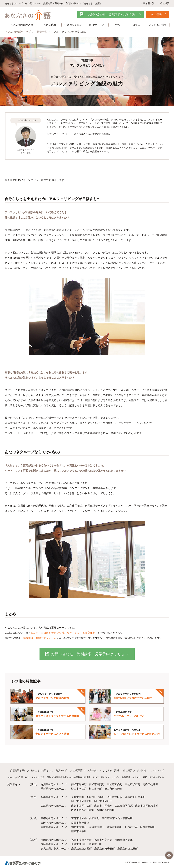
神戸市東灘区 (79, 827)
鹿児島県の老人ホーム (54, 849)
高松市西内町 (115, 784)
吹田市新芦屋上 (80, 823)
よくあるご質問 (111, 770)
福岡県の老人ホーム (52, 840)
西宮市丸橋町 (115, 827)
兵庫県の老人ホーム (52, 827)
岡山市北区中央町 (135, 797)
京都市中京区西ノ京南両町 (117, 818)
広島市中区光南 (103, 806)
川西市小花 (131, 827)
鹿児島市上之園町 (81, 849)
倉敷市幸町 (78, 797)
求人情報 (141, 770)
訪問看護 (78, 770)
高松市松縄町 (150, 784)
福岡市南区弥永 (124, 840)
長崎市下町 (95, 844)
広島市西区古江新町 (83, 810)
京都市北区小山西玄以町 (85, 818)
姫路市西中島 (79, 831)
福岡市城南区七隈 (81, 840)
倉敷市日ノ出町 (95, 797)
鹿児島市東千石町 (104, 849)
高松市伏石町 (133, 784)
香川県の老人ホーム (52, 784)
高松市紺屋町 (79, 784)
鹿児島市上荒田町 (128, 849)
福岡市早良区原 (103, 840)
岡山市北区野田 (103, 801)
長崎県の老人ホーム (52, 844)
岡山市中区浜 (115, 797)
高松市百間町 (97, 784)
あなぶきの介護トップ (18, 32)
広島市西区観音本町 (147, 806)
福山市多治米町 (106, 810)
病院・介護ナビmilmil (133, 144)
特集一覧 (42, 32)
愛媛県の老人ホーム (52, 789)
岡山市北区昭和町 (81, 801)
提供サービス (62, 770)
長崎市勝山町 (79, 844)
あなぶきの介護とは (41, 770)
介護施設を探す (18, 770)
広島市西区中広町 (81, 806)
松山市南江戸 (79, 789)
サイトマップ (157, 770)
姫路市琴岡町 (148, 827)
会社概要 (163, 3)
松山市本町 (95, 789)
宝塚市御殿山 (97, 827)
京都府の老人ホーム (52, 818)
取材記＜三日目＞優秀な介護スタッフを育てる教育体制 (63, 633)
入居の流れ (93, 770)
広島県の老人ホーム (52, 806)
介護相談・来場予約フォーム (40, 638)
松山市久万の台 (113, 789)
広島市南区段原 (124, 806)
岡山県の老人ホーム (52, 797)
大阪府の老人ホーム (52, 823)
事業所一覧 (147, 3)
